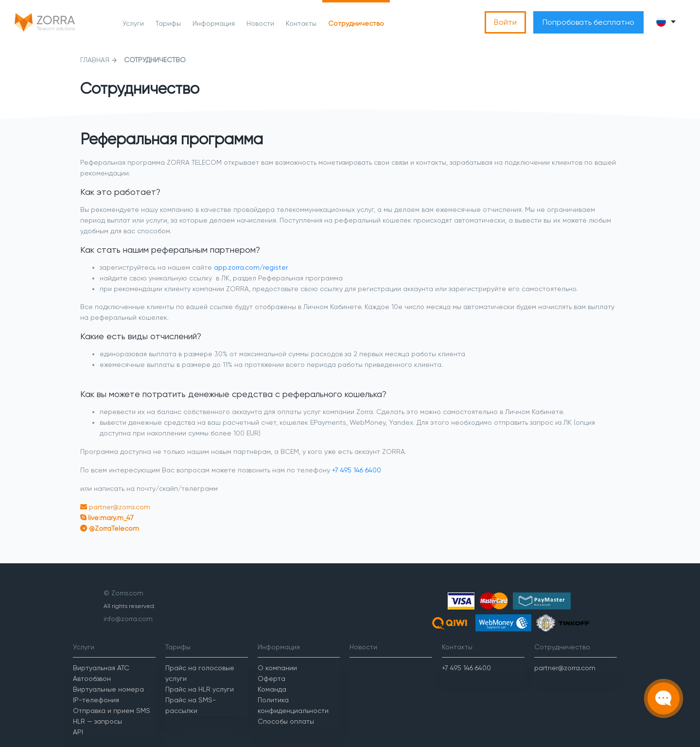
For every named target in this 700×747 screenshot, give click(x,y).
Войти (505, 22)
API (78, 732)
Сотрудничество (356, 23)
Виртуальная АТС (101, 668)
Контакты (301, 23)
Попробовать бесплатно (588, 22)
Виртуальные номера (108, 689)
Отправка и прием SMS (112, 711)
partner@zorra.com (119, 507)
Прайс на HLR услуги (200, 689)
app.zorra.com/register (251, 267)
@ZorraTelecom (113, 528)
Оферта (271, 678)
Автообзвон (92, 678)
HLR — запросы (97, 721)
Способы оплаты (286, 721)
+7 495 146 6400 (357, 470)
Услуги (133, 23)
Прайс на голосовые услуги (200, 673)
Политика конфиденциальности (293, 705)
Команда (272, 689)
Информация (214, 23)
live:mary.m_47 (110, 518)
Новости (260, 23)
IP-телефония (96, 700)
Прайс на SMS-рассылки (191, 705)
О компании (277, 668)
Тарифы (168, 23)
